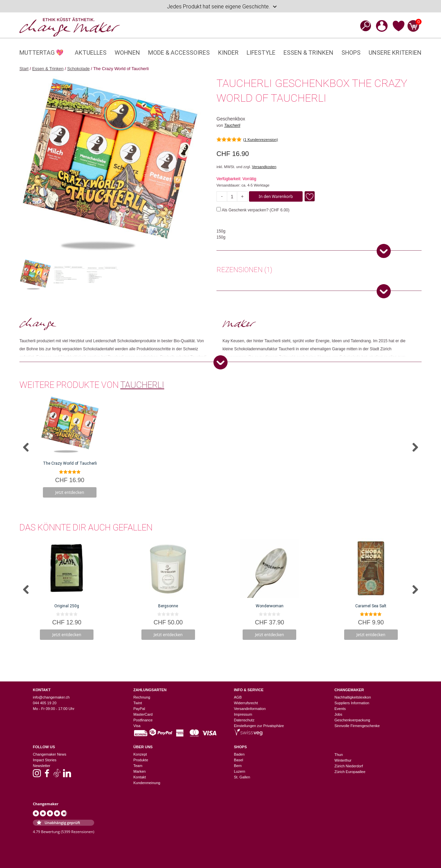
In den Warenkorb (276, 196)
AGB (238, 697)
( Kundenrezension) (261, 140)
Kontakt (140, 777)
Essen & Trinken (308, 53)
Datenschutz (244, 720)
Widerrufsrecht (246, 703)
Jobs (338, 714)
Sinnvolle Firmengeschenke (357, 726)
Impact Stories (45, 760)
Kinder (228, 53)
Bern (238, 766)
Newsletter (42, 766)
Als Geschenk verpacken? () (253, 210)
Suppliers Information (352, 703)
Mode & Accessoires (179, 53)
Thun (339, 755)
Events (340, 709)
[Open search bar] (364, 26)
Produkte (141, 760)
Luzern (240, 771)
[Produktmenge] (232, 196)
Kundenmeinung (147, 783)
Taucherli (232, 125)
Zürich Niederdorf (349, 766)
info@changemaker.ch (51, 697)
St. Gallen (242, 777)
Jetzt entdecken (70, 492)
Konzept (140, 754)
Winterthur (343, 760)
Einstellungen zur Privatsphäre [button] (259, 726)
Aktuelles (91, 53)
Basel (239, 760)
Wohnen (127, 53)
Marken (140, 771)
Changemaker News (50, 754)
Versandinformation (250, 709)
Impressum (243, 714)
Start (24, 69)
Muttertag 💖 (41, 53)
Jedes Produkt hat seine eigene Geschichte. (222, 7)
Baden (239, 754)
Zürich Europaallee (350, 772)
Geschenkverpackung (352, 720)
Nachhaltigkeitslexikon (353, 697)
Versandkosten (264, 167)
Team (138, 766)
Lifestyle (261, 53)
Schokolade (78, 69)
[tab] (244, 271)
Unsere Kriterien (395, 53)
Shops (351, 53)
